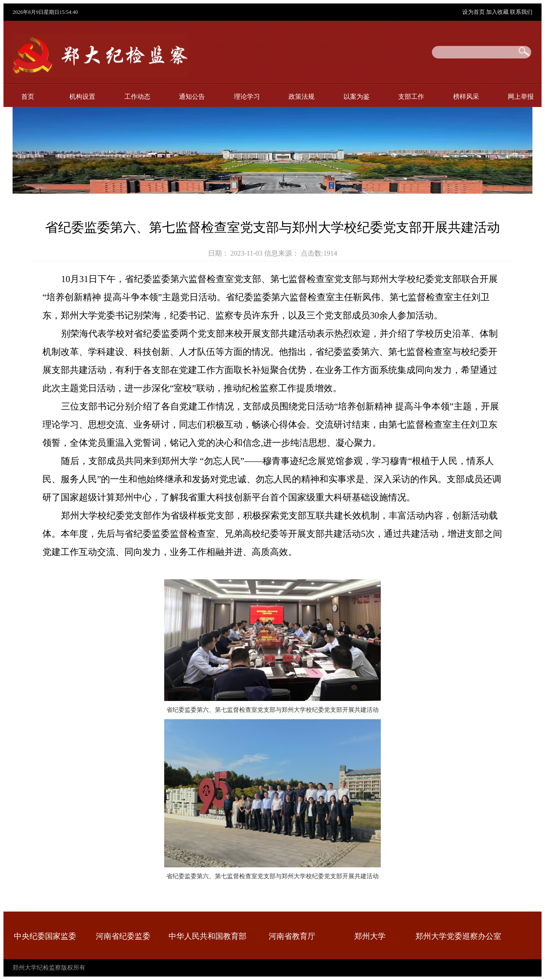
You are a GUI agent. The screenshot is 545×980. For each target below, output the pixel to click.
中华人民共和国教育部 (208, 936)
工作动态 (137, 96)
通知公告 (192, 96)
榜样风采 (466, 96)
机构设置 (82, 96)
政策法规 (302, 96)
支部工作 (411, 96)
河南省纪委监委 (123, 936)
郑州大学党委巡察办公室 (458, 936)
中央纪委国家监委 (45, 936)
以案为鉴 (357, 96)
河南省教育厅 (292, 936)
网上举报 (521, 96)
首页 (28, 96)
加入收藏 (498, 12)
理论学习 (247, 96)
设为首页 (474, 12)
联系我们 (521, 12)
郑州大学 (370, 936)
